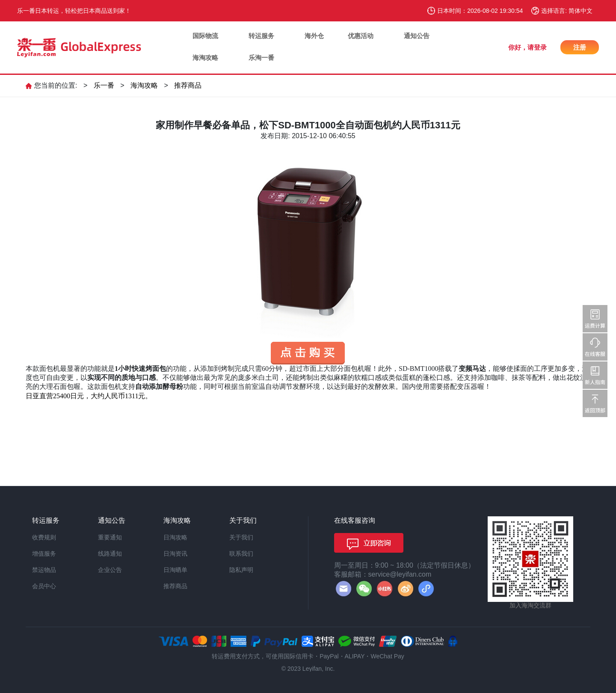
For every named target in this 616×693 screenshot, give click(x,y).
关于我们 (241, 537)
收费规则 (44, 537)
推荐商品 (188, 85)
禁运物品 (44, 570)
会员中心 (44, 586)
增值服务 (44, 554)
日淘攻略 (175, 537)
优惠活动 (361, 36)
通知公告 (417, 36)
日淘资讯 (175, 554)
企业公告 (110, 570)
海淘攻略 (205, 58)
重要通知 (110, 537)
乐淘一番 (261, 58)
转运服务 (261, 36)
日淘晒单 (175, 570)
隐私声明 (241, 570)
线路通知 (110, 554)
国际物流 (205, 36)
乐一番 (104, 85)
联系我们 (241, 554)
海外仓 (314, 36)
